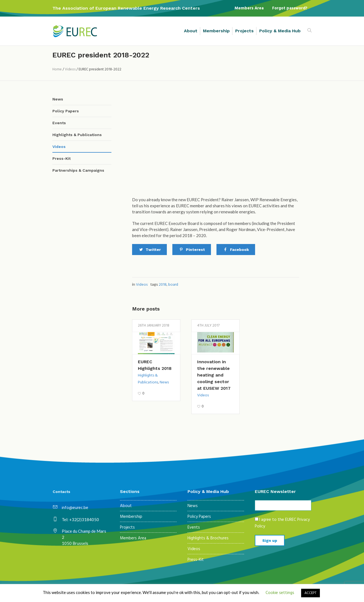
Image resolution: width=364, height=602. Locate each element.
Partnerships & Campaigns (78, 170)
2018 (163, 285)
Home (57, 69)
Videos (70, 69)
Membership (131, 517)
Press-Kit (61, 158)
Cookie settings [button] (280, 593)
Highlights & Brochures (208, 538)
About (126, 506)
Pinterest (195, 250)
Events (59, 123)
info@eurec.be (75, 508)
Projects (127, 527)
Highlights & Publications (77, 135)
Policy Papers (66, 111)
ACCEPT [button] (311, 593)
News (164, 382)
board (173, 285)
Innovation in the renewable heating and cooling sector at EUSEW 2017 (214, 375)
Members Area (133, 538)
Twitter (153, 250)
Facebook (239, 250)
